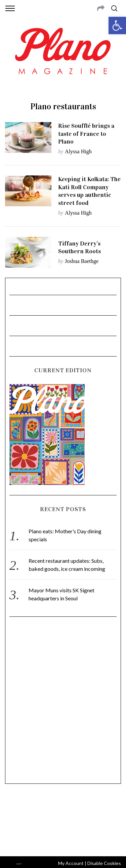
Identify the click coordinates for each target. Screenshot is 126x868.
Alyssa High (78, 151)
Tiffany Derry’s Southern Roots (79, 248)
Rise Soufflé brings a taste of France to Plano (86, 134)
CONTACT (33, 808)
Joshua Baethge (82, 261)
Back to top (63, 842)
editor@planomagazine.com (63, 824)
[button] (117, 25)
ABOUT (13, 808)
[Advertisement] (63, 703)
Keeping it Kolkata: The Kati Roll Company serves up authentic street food (89, 191)
